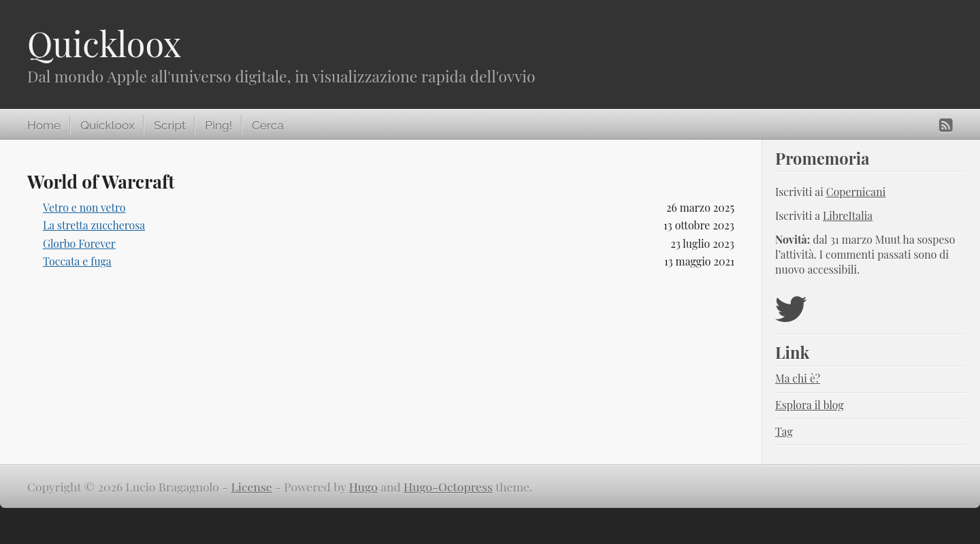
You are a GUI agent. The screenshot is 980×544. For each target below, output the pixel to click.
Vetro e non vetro (84, 207)
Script (169, 125)
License (252, 486)
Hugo (363, 486)
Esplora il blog (810, 405)
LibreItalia (848, 215)
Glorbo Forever (79, 243)
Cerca (268, 125)
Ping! (218, 125)
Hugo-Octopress (448, 486)
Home (44, 125)
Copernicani (856, 192)
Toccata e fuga (77, 261)
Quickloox (104, 43)
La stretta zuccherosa (94, 225)
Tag (784, 431)
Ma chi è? (798, 378)
